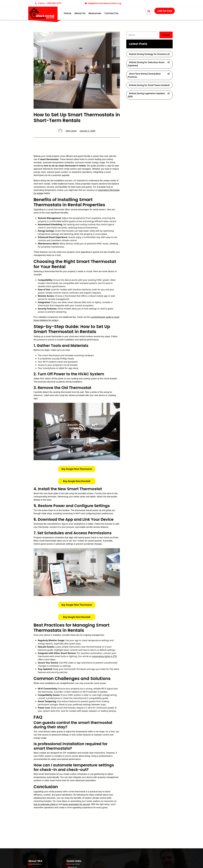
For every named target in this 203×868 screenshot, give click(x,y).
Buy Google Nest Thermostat (77, 469)
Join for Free (165, 11)
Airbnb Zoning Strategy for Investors (148, 54)
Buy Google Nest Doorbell (77, 481)
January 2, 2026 (88, 131)
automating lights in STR (104, 656)
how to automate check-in (46, 804)
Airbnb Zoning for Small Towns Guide (148, 85)
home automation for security (76, 804)
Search (166, 35)
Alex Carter (71, 131)
